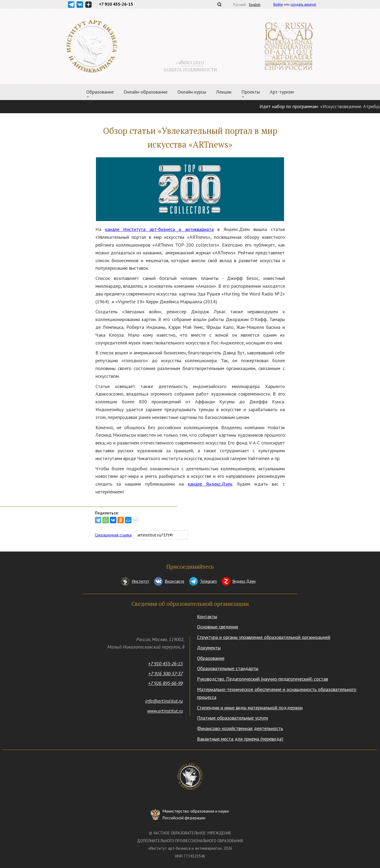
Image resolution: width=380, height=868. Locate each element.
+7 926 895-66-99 (165, 683)
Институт (140, 581)
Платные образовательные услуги (232, 718)
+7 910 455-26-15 (165, 664)
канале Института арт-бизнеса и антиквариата (159, 229)
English (255, 5)
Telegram (208, 581)
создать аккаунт (303, 4)
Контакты (207, 616)
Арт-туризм (282, 92)
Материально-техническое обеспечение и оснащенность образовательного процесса (277, 693)
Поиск (219, 4)
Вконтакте (175, 581)
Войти (278, 4)
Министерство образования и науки (196, 815)
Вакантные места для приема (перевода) (240, 739)
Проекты (251, 92)
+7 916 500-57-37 (166, 673)
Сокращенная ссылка (113, 535)
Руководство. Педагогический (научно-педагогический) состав (262, 679)
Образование (100, 92)
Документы (209, 648)
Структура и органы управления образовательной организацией (264, 637)
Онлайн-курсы (192, 92)
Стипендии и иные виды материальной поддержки (250, 708)
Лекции (224, 92)
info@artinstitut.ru (164, 701)
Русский (240, 5)
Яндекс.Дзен (244, 581)
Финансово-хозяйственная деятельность (240, 728)
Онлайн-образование (146, 92)
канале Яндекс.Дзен (210, 484)
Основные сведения (218, 627)
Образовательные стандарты (228, 668)
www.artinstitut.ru (165, 711)
